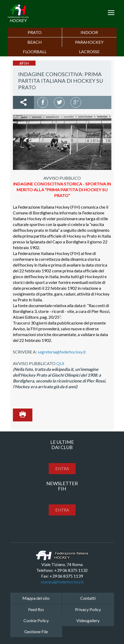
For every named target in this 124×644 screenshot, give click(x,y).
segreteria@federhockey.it (62, 352)
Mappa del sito (36, 598)
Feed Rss (36, 609)
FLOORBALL (35, 51)
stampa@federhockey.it (62, 582)
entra (62, 468)
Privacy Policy (88, 609)
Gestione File (36, 631)
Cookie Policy (36, 620)
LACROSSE (89, 51)
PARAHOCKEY (89, 42)
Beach (35, 42)
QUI (60, 363)
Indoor (89, 32)
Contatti (88, 598)
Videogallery (88, 620)
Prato (35, 32)
